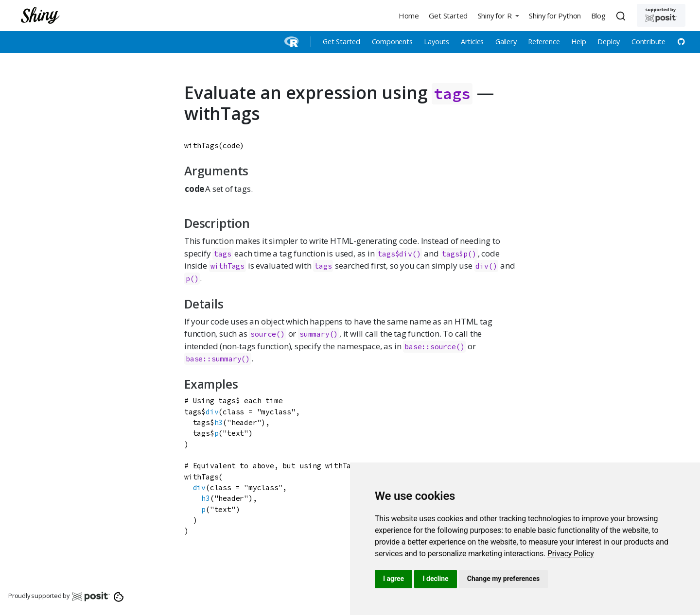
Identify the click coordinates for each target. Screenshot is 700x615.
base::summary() (218, 359)
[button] (498, 15)
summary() (319, 334)
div (212, 412)
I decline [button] (435, 579)
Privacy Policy (571, 554)
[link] (571, 554)
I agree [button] (394, 579)
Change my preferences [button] (503, 579)
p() (192, 279)
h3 (219, 422)
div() (486, 266)
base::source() (434, 347)
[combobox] (622, 16)
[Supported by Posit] (661, 15)
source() (267, 334)
